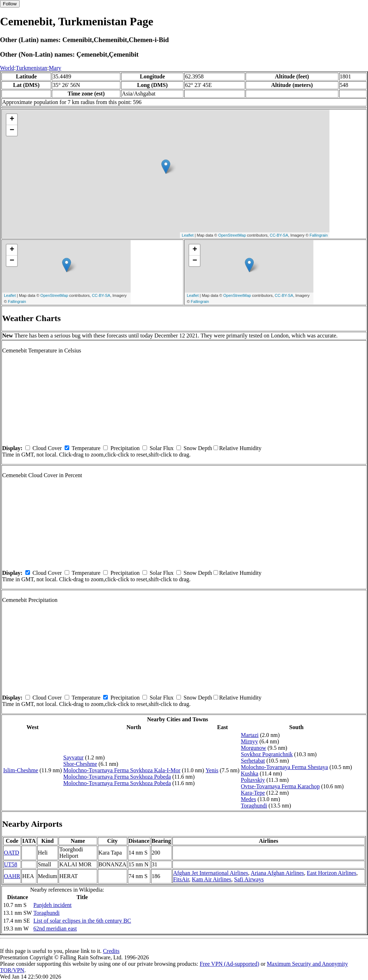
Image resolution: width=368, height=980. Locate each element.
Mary (55, 68)
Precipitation (125, 448)
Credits (111, 951)
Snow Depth (198, 448)
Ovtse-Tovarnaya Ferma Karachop (280, 786)
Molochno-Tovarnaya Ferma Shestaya (284, 767)
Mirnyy (249, 741)
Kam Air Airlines (212, 879)
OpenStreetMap (232, 235)
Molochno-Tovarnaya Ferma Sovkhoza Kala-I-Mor (122, 770)
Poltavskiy (253, 780)
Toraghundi (254, 806)
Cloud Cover (47, 448)
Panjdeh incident (52, 905)
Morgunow (254, 748)
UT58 (11, 864)
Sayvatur (73, 757)
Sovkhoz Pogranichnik (267, 754)
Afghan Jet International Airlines (211, 873)
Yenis (212, 770)
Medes (249, 799)
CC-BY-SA (279, 235)
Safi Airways (249, 879)
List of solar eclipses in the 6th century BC (82, 921)
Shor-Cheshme (80, 764)
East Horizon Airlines (332, 873)
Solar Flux (162, 448)
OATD (12, 853)
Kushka (250, 773)
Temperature (86, 448)
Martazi (250, 735)
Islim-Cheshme (21, 770)
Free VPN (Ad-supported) (229, 964)
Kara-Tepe (253, 793)
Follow (10, 4)
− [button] (12, 130)
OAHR (12, 876)
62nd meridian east (55, 929)
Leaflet (188, 235)
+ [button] (12, 119)
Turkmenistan (31, 68)
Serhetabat (253, 761)
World (7, 68)
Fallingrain (319, 235)
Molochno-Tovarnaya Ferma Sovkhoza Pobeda (117, 777)
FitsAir (181, 879)
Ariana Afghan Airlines (277, 873)
